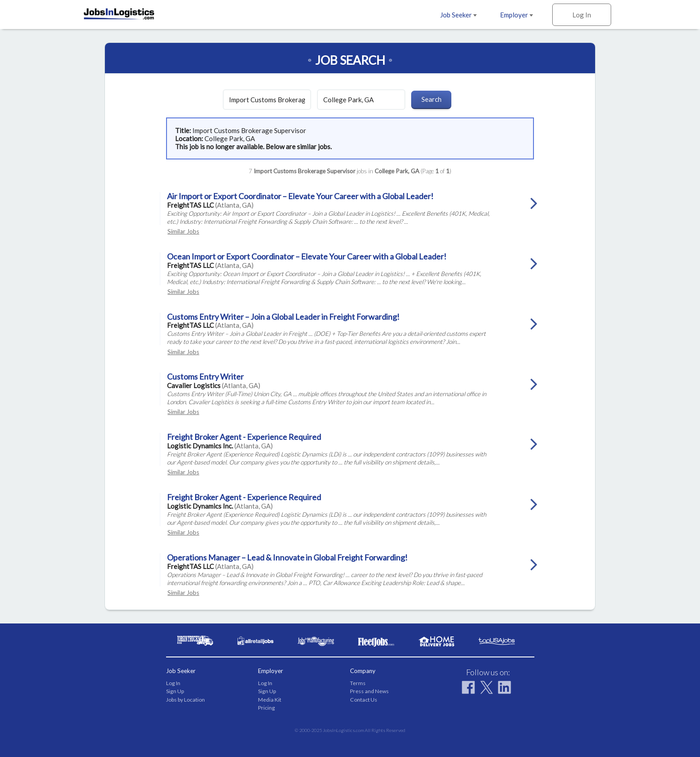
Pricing (267, 708)
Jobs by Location (185, 700)
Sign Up (175, 691)
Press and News (369, 691)
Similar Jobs (183, 231)
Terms (358, 683)
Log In (582, 15)
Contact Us (364, 700)
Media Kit (270, 700)
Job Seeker (458, 15)
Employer (517, 15)
